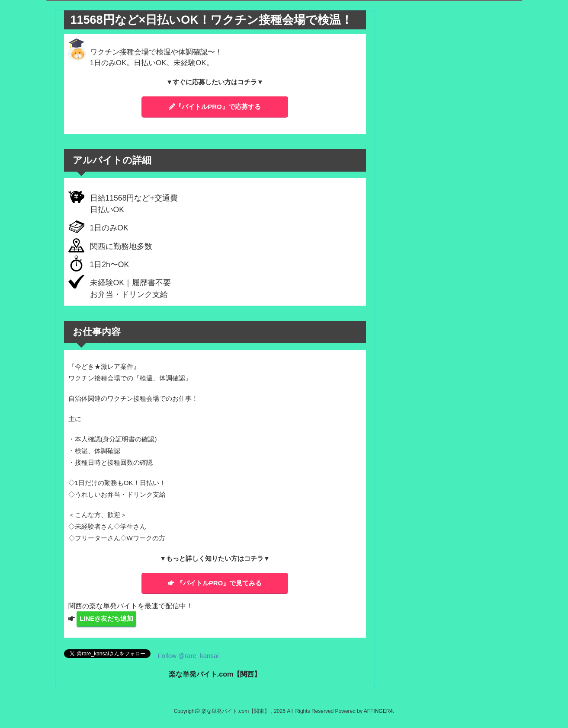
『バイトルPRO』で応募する (215, 107)
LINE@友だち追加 (106, 618)
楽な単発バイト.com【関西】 (215, 674)
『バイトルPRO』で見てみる (215, 583)
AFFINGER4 (378, 711)
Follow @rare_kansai (188, 656)
